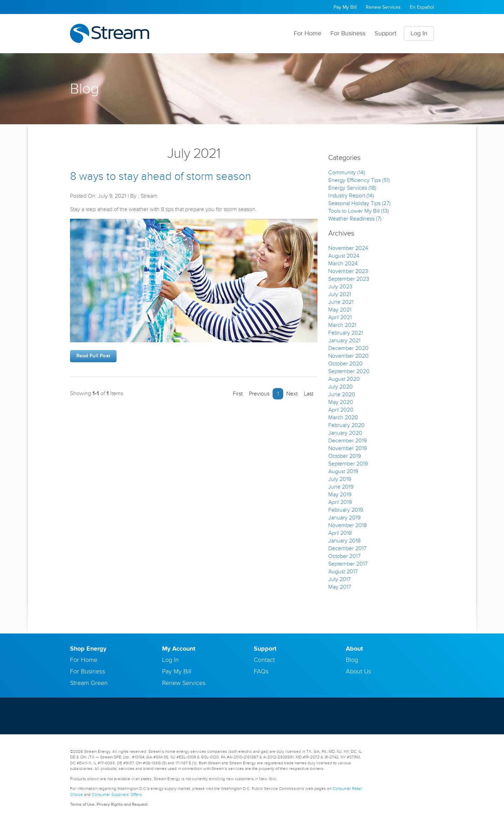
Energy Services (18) (352, 188)
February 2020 (346, 425)
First (236, 394)
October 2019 (345, 456)
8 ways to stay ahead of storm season (160, 177)
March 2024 (343, 264)
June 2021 (341, 302)
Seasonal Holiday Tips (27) (359, 203)
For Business (348, 33)
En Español (422, 7)
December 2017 (347, 548)
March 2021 (342, 325)
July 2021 (340, 294)
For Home (307, 33)
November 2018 (348, 525)
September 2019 (348, 464)
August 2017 (343, 572)
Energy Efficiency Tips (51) (359, 180)
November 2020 (348, 356)
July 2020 (341, 387)
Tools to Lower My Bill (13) (359, 211)
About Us (358, 671)
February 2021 (346, 333)
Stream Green (89, 683)
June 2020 (342, 394)
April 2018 (340, 533)
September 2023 (349, 279)
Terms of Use (82, 804)
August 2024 (344, 256)
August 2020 (344, 379)
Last (310, 394)
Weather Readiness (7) (355, 219)
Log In (419, 33)
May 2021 (340, 310)
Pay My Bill (345, 7)
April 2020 (341, 410)
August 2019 (343, 471)
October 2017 (344, 556)
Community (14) (347, 173)
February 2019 (346, 510)
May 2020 (341, 402)
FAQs (261, 671)
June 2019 (341, 487)
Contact (264, 660)
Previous (257, 394)
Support (385, 33)
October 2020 (345, 364)
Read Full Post (93, 356)
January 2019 (344, 518)
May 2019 (340, 495)
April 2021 (340, 317)
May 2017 (340, 587)
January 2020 (345, 433)
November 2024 (348, 248)
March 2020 (343, 418)
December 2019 (348, 441)
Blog (352, 660)
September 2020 (349, 371)
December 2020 (348, 348)
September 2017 (348, 564)
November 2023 (348, 271)
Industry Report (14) (351, 196)
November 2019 (348, 448)
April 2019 (340, 502)
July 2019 (340, 479)
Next (294, 394)
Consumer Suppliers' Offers (117, 795)
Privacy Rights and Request (122, 804)
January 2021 (344, 341)
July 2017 (339, 579)
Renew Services (383, 7)
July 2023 (340, 287)
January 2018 (344, 541)
